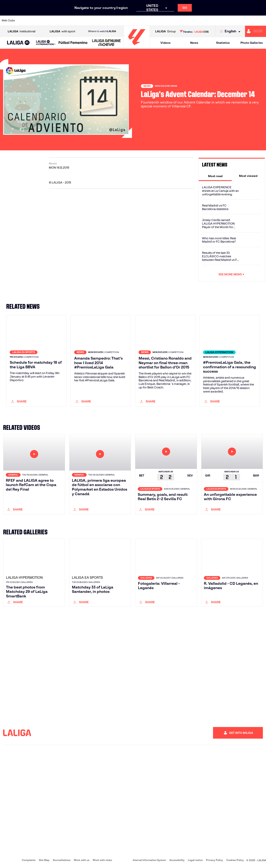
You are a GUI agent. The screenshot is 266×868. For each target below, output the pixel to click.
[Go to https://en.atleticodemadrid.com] (37, 21)
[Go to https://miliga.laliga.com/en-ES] (256, 31)
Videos (165, 43)
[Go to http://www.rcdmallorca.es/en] (174, 21)
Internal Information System (149, 860)
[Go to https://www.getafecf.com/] (99, 21)
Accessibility (177, 860)
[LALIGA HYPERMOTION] (46, 43)
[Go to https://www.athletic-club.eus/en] (24, 21)
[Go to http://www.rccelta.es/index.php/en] (149, 21)
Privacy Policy (214, 860)
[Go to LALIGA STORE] (194, 31)
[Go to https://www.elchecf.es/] (74, 21)
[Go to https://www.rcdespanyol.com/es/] (161, 21)
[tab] (215, 176)
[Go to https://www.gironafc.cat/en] (111, 21)
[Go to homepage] (137, 47)
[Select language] (231, 31)
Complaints (29, 860)
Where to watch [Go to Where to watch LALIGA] (102, 31)
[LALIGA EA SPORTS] (18, 43)
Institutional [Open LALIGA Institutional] (22, 31)
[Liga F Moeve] (73, 43)
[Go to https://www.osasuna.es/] (49, 21)
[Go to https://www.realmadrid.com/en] (199, 21)
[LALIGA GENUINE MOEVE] (107, 43)
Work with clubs (102, 860)
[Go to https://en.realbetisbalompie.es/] (186, 21)
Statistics (223, 43)
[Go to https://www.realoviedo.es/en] (211, 21)
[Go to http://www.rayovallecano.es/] (136, 21)
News (194, 43)
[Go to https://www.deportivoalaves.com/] (62, 21)
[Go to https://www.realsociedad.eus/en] (224, 21)
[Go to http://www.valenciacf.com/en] (249, 21)
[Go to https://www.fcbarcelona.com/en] (86, 21)
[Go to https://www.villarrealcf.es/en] (261, 21)
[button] (18, 43)
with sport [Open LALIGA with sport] (62, 31)
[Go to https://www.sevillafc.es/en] (236, 21)
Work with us (82, 860)
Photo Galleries (252, 43)
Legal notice (195, 860)
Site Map (44, 860)
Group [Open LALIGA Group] (166, 31)
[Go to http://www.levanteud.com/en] (124, 21)
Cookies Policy (235, 860)
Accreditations (62, 860)
